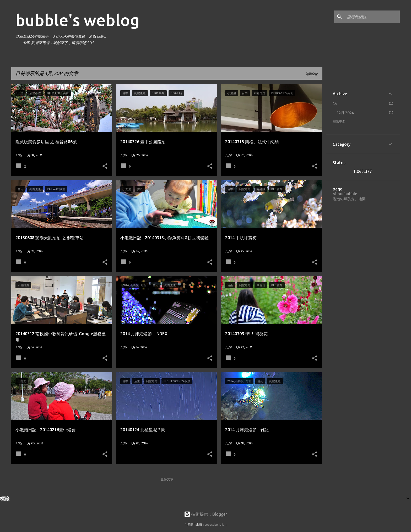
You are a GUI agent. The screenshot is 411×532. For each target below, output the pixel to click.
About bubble (345, 194)
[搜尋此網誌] (372, 17)
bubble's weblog (77, 20)
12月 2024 (345, 113)
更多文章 (167, 479)
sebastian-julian (216, 525)
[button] (105, 166)
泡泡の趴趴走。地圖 (349, 199)
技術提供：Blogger (206, 514)
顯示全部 (312, 74)
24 (335, 104)
